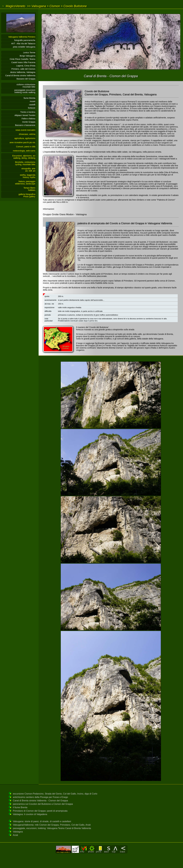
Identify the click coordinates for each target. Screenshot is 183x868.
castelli (32, 105)
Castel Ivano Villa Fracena (23, 62)
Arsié (15, 835)
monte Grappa (29, 122)
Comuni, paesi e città (26, 147)
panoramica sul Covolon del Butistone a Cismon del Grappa (43, 804)
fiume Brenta (29, 98)
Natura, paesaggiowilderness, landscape (25, 183)
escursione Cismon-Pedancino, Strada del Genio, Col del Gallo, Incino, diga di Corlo (55, 794)
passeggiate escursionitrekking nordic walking (25, 91)
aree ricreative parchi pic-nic (22, 142)
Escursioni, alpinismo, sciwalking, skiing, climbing (24, 157)
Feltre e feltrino (28, 119)
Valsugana (39, 6)
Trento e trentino (28, 112)
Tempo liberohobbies (29, 189)
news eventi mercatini (25, 130)
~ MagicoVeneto (14, 6)
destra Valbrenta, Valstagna (23, 72)
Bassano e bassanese (25, 125)
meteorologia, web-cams (24, 151)
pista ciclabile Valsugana (24, 47)
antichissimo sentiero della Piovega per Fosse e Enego (40, 797)
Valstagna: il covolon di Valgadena (30, 814)
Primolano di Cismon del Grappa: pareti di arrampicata (40, 811)
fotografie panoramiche (25, 40)
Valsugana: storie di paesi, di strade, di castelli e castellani (42, 821)
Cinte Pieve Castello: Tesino (23, 59)
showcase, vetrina (27, 134)
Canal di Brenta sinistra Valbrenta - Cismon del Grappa (40, 801)
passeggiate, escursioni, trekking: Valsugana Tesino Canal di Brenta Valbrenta (52, 828)
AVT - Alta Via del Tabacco (23, 44)
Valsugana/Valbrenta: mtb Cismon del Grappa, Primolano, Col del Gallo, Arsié (52, 825)
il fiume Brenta (20, 807)
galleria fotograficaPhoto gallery (27, 195)
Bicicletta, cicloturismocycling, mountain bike (25, 163)
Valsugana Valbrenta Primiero (22, 37)
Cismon (55, 6)
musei (33, 101)
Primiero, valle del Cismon (23, 69)
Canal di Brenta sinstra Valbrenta (20, 75)
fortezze (32, 108)
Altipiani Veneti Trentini (25, 115)
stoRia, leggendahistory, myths (28, 176)
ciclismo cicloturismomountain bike (26, 86)
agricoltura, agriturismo (25, 138)
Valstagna (18, 832)
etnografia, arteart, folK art (28, 170)
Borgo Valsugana (28, 56)
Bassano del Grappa (26, 79)
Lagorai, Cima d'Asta (26, 66)
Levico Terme (29, 53)
